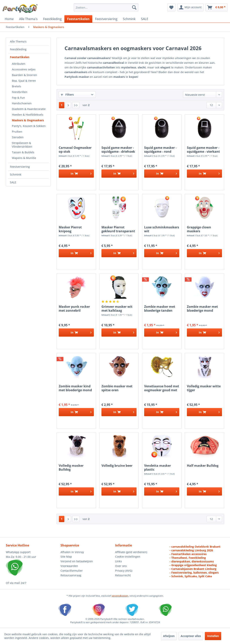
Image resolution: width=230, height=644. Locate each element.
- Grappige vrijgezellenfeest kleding (193, 565)
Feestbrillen (20, 92)
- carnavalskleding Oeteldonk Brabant (195, 547)
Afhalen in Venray (72, 552)
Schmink (16, 174)
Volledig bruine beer (117, 466)
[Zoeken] (134, 7)
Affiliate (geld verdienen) (131, 552)
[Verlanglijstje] (171, 7)
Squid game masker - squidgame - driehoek (118, 150)
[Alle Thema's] (28, 19)
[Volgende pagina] (68, 105)
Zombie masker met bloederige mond (202, 309)
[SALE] (145, 19)
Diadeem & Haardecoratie (29, 109)
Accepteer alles (191, 636)
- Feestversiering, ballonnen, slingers (194, 573)
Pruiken (17, 132)
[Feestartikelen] (78, 19)
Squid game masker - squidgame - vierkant (203, 150)
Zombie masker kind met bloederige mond (75, 388)
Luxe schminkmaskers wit (162, 229)
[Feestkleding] (52, 19)
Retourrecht (123, 575)
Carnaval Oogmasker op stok (75, 150)
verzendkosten (120, 596)
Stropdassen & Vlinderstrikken (22, 145)
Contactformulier (72, 571)
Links (119, 561)
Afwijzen (169, 636)
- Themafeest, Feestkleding (188, 558)
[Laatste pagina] (76, 105)
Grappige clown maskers (199, 229)
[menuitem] (106, 7)
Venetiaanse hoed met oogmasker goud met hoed (162, 388)
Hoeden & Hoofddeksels (28, 115)
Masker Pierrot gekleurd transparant (118, 229)
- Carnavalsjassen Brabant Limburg (193, 569)
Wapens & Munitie (24, 158)
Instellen (213, 636)
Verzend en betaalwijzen (77, 561)
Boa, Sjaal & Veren (24, 81)
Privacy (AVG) (124, 571)
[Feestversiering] (106, 19)
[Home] (9, 19)
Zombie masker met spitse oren (117, 388)
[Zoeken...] (106, 7)
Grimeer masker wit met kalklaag (117, 309)
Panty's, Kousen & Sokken (29, 126)
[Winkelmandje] (217, 7)
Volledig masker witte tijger (204, 388)
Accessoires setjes (24, 69)
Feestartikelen (20, 57)
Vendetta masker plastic (158, 467)
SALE (13, 182)
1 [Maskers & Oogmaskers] (62, 105)
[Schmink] (129, 19)
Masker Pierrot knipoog (70, 229)
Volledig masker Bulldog (71, 467)
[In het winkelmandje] (76, 174)
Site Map (66, 557)
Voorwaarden (69, 566)
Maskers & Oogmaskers (28, 120)
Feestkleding (18, 49)
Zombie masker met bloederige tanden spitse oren (160, 309)
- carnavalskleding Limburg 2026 (191, 550)
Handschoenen (22, 103)
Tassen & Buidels (23, 152)
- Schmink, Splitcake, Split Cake (191, 576)
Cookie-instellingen (128, 557)
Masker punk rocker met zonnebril (74, 309)
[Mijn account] (190, 7)
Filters (67, 94)
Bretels (16, 86)
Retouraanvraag (71, 575)
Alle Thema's (18, 41)
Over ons (121, 566)
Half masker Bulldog (203, 466)
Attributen (19, 64)
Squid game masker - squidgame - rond (160, 150)
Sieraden (18, 137)
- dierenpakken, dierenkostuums (192, 561)
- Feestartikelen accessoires (188, 554)
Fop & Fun (18, 98)
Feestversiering (20, 167)
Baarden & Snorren (24, 75)
